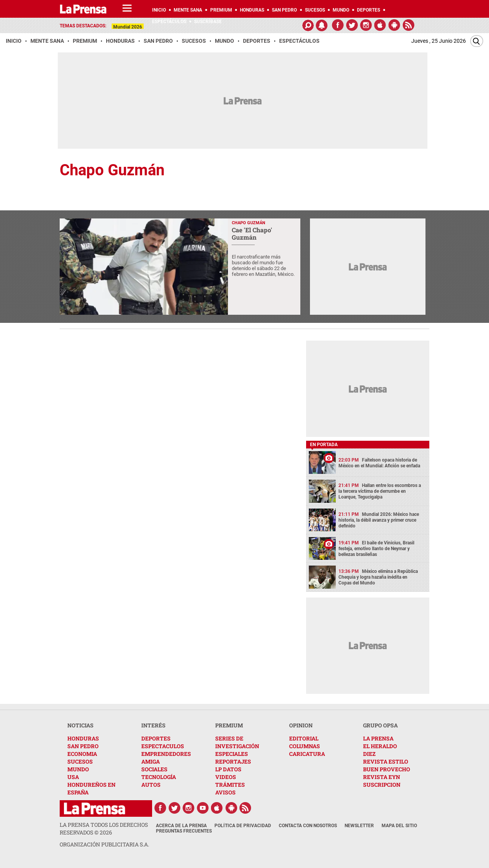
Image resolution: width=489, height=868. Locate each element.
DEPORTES (156, 738)
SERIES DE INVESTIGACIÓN (237, 742)
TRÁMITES (230, 785)
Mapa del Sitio (399, 826)
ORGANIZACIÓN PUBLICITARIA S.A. (104, 844)
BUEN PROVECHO (387, 769)
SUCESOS (80, 761)
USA (73, 777)
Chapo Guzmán (112, 170)
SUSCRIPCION (382, 785)
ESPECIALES (232, 754)
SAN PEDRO (83, 746)
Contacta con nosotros (308, 826)
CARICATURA (307, 754)
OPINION (301, 725)
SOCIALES (154, 769)
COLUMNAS (305, 746)
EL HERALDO (380, 746)
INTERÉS (153, 725)
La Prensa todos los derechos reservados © (104, 829)
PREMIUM (229, 725)
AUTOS (151, 785)
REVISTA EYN (382, 777)
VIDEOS (226, 777)
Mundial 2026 (128, 27)
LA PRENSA (378, 738)
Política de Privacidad (243, 826)
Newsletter (359, 826)
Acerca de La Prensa (181, 826)
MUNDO (78, 769)
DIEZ (369, 754)
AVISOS (225, 792)
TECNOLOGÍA (159, 777)
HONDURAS (83, 738)
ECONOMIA (82, 754)
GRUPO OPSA (380, 725)
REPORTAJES (233, 761)
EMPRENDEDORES (166, 754)
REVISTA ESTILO (386, 761)
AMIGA (151, 761)
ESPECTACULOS (163, 746)
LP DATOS (228, 769)
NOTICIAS (80, 725)
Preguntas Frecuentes (184, 831)
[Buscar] (477, 41)
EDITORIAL (304, 738)
